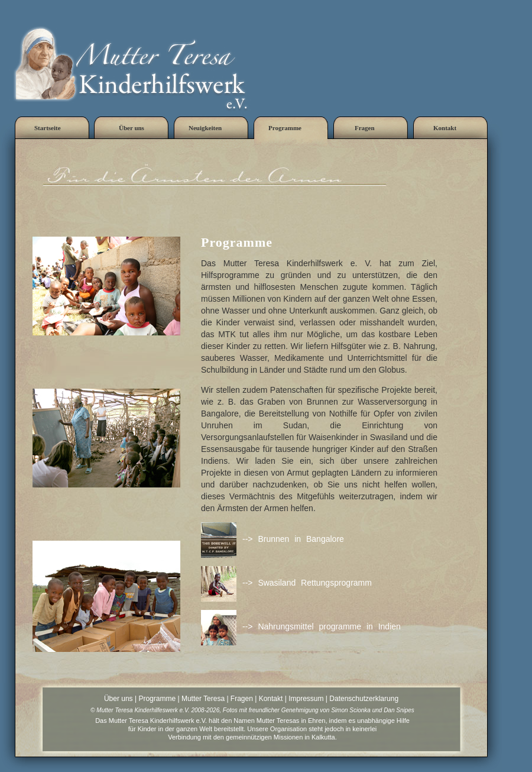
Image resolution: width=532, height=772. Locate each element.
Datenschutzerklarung (364, 699)
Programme (157, 699)
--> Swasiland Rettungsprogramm (307, 583)
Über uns (119, 699)
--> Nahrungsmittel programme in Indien (322, 626)
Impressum (306, 699)
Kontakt (271, 699)
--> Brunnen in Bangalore (293, 539)
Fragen (242, 699)
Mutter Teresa (203, 699)
